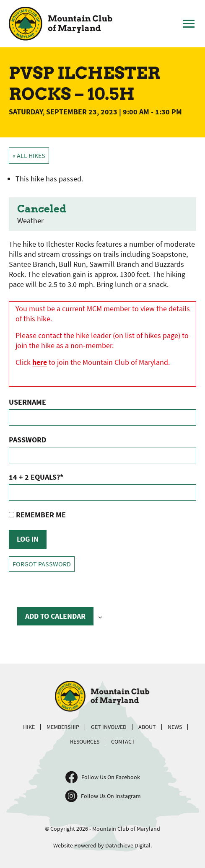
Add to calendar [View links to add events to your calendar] (55, 616)
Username (27, 402)
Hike (29, 727)
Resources (85, 741)
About (147, 727)
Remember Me (37, 515)
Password (27, 440)
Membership (63, 727)
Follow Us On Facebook (111, 777)
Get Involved (109, 727)
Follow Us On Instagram (111, 796)
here (40, 362)
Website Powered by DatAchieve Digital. (102, 845)
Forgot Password (42, 564)
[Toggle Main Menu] (189, 24)
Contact (123, 741)
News (175, 727)
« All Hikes (29, 156)
